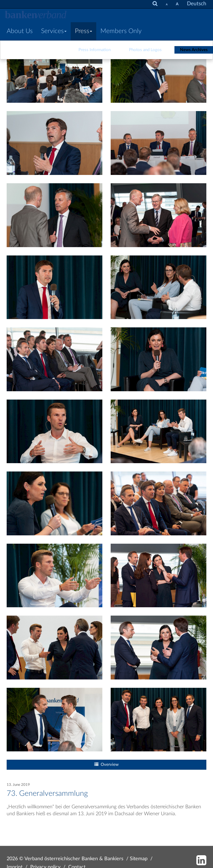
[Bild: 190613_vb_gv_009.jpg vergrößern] (54, 215)
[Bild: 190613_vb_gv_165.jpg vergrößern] (159, 647)
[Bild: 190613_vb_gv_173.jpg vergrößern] (159, 215)
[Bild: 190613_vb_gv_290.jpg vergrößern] (54, 575)
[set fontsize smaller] (167, 4)
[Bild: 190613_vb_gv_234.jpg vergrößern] (54, 431)
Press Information (95, 50)
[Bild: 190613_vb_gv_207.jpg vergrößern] (159, 287)
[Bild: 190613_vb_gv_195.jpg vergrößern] (54, 287)
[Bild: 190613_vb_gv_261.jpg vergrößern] (159, 431)
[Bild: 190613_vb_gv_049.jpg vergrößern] (159, 71)
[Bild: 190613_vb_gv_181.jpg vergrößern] (54, 719)
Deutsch (197, 4)
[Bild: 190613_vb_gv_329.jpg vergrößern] (54, 647)
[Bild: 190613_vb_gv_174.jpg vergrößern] (159, 575)
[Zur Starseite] (36, 15)
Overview (106, 764)
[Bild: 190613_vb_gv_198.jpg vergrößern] (54, 359)
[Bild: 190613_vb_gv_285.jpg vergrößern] (54, 503)
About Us (20, 31)
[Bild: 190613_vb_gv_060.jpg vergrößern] (159, 143)
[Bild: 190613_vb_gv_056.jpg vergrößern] (54, 143)
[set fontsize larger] (177, 4)
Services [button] (54, 31)
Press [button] (83, 31)
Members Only (121, 31)
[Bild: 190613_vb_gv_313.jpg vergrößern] (159, 719)
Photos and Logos (145, 50)
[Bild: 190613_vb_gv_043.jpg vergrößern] (54, 71)
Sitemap (139, 859)
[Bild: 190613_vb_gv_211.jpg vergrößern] (159, 359)
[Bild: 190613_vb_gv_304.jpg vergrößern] (159, 503)
